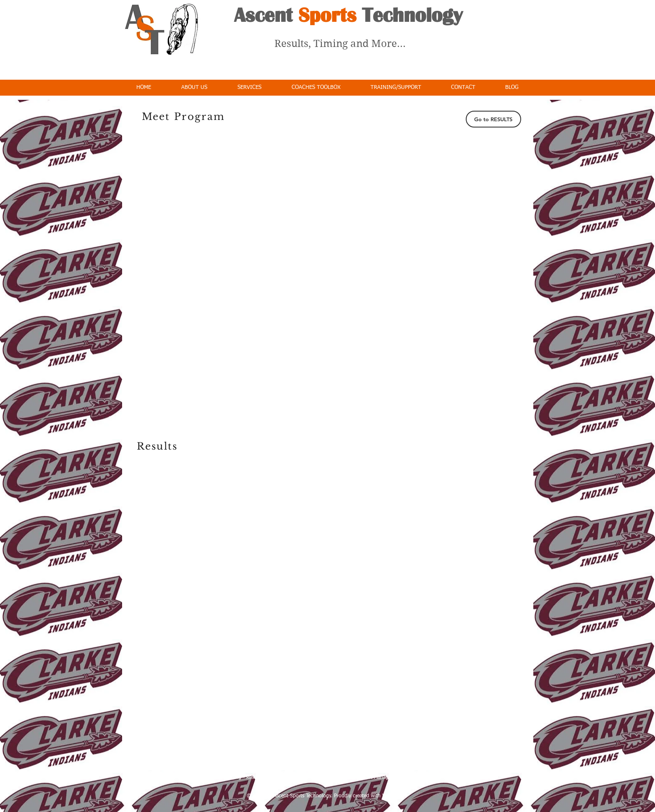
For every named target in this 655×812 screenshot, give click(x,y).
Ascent (266, 15)
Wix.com (392, 796)
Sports (327, 15)
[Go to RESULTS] (493, 119)
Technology (409, 15)
